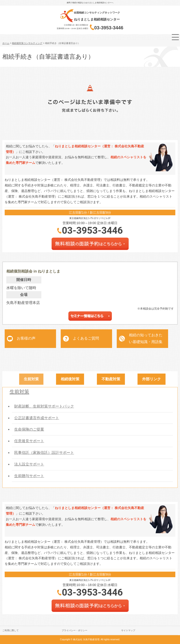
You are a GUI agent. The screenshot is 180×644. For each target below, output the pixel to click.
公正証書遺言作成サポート (37, 418)
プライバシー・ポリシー (74, 630)
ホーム (6, 43)
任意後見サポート (29, 441)
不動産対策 (111, 379)
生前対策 (31, 379)
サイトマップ (128, 630)
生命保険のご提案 (29, 429)
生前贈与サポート (29, 476)
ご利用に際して (11, 630)
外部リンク (152, 379)
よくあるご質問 (86, 338)
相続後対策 (70, 379)
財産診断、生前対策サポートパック (44, 406)
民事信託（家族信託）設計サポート (44, 453)
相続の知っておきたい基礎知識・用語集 (146, 338)
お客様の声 (26, 338)
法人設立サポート (29, 464)
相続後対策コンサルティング (27, 43)
